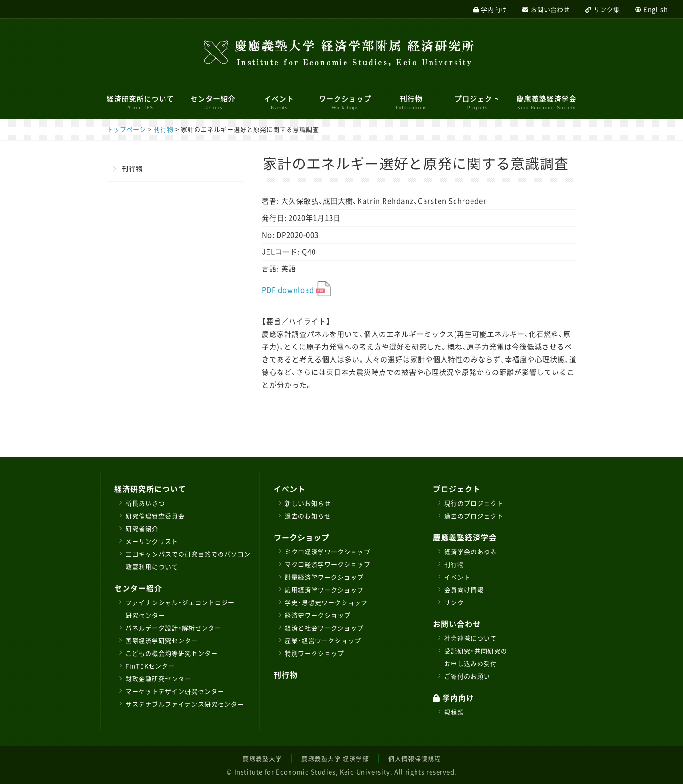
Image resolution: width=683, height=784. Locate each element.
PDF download (296, 290)
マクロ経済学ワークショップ (328, 564)
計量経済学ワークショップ (324, 577)
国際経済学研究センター (162, 640)
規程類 (454, 712)
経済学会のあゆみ (471, 551)
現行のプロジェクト (474, 503)
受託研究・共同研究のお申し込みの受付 (476, 657)
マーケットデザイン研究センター (175, 691)
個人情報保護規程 (415, 758)
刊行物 (411, 102)
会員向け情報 (464, 590)
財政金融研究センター (158, 678)
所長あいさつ (145, 503)
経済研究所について (141, 102)
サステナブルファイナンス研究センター (185, 704)
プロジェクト (477, 102)
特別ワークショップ (314, 653)
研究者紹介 (142, 528)
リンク (454, 602)
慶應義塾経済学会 (546, 102)
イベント (279, 102)
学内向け (454, 697)
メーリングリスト (152, 541)
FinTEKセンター (150, 666)
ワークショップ (345, 102)
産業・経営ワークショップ (323, 640)
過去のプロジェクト (474, 516)
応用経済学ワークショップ (324, 590)
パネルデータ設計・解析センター (173, 628)
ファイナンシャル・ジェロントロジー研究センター (180, 609)
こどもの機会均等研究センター (172, 653)
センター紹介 (213, 102)
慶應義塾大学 (262, 758)
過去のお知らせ (308, 516)
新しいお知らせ (308, 503)
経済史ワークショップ (318, 615)
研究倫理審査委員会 (155, 516)
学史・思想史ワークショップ (326, 602)
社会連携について (471, 638)
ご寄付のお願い (467, 676)
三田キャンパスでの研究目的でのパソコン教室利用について (188, 560)
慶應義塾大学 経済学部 (335, 758)
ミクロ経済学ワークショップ (328, 551)
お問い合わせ (457, 624)
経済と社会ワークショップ (324, 628)
